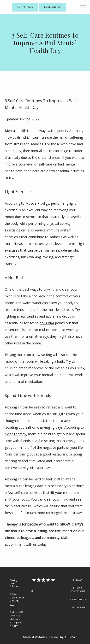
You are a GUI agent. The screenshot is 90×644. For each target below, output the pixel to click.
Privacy (78, 580)
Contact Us (78, 608)
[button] (83, 8)
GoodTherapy (15, 434)
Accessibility (78, 600)
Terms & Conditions (78, 590)
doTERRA (47, 323)
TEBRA (70, 637)
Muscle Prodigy (37, 203)
